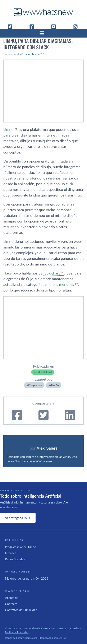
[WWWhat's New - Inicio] (43, 12)
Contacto (11, 604)
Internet (10, 553)
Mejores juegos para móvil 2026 (27, 578)
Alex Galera (47, 448)
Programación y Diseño (21, 547)
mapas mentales (61, 284)
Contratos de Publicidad (21, 610)
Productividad (43, 372)
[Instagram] (77, 27)
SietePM (61, 638)
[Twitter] (12, 27)
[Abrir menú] (43, 33)
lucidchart (52, 273)
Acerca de (12, 598)
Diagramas (35, 385)
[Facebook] (33, 27)
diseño (54, 385)
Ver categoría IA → (18, 518)
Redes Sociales (15, 559)
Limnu (8, 129)
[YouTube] (55, 27)
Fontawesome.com (27, 638)
